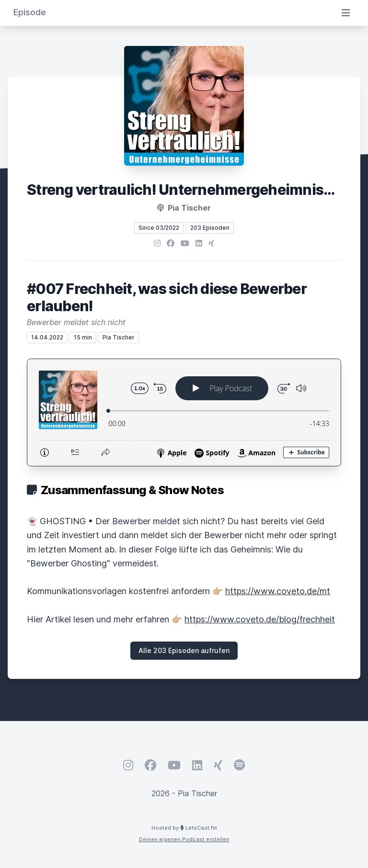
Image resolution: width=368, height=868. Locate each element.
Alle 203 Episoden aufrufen (184, 650)
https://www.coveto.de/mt (278, 591)
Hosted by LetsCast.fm (184, 828)
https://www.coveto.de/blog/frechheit (260, 619)
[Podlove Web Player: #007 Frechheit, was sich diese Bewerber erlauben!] (184, 412)
